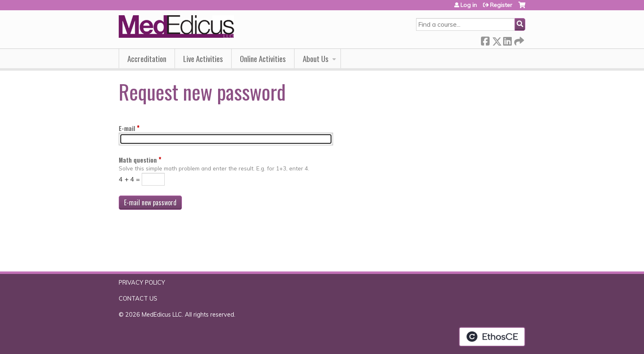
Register (501, 5)
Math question (138, 160)
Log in (469, 5)
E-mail (127, 128)
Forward (518, 40)
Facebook (485, 40)
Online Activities (263, 59)
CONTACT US (138, 299)
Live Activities (203, 59)
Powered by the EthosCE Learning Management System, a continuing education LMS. (492, 337)
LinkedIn (507, 40)
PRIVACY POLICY (142, 283)
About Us (316, 59)
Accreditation (147, 59)
